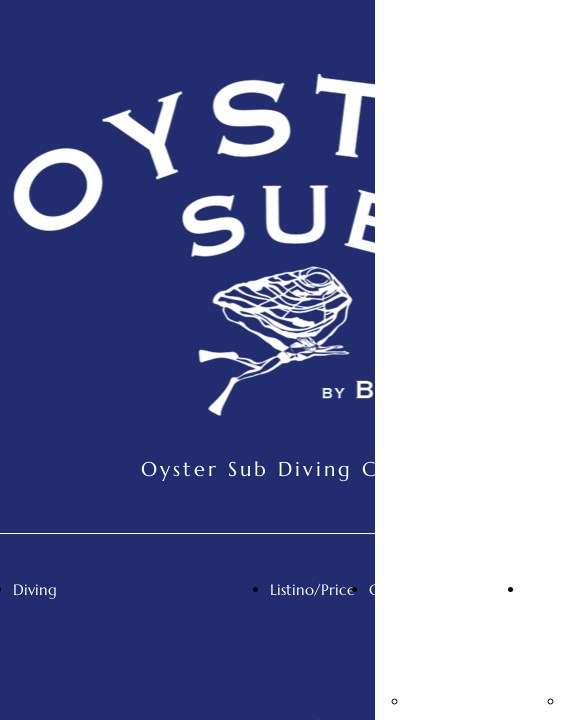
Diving (35, 589)
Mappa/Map (453, 701)
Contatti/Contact (429, 589)
